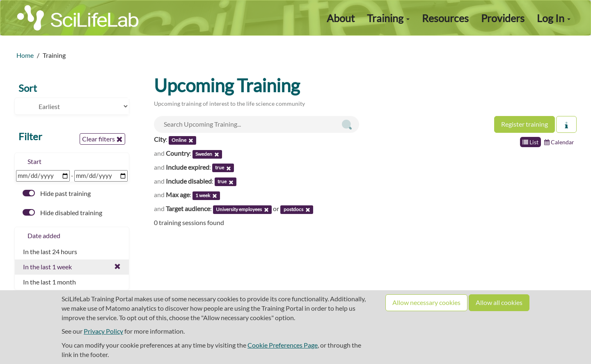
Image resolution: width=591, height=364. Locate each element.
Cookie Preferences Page (283, 345)
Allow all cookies (499, 302)
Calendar (559, 142)
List (530, 142)
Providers (503, 18)
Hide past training (57, 193)
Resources (445, 18)
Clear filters (102, 139)
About (341, 18)
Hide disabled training (62, 213)
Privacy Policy (103, 331)
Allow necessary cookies (426, 302)
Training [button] (388, 18)
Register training (525, 124)
